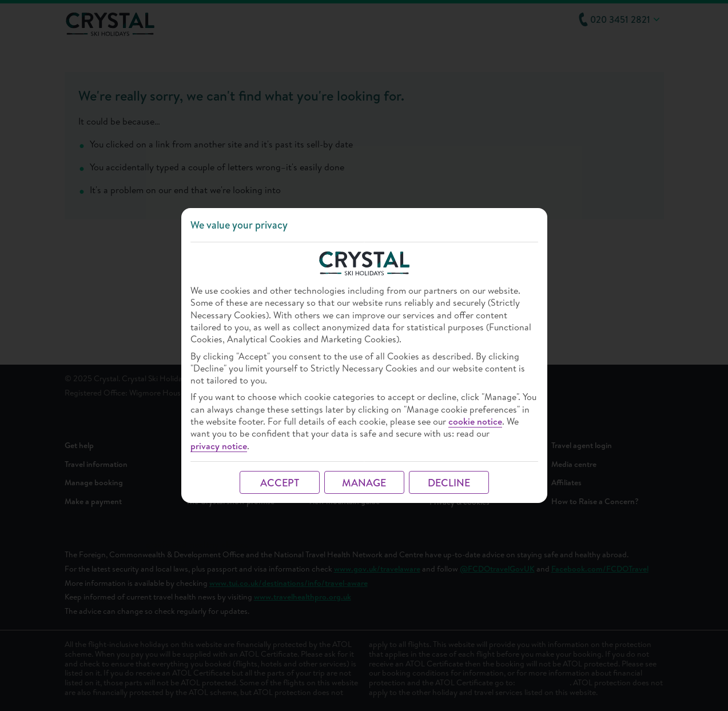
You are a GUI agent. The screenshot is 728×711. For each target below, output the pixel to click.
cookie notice (475, 422)
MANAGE (364, 483)
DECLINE (449, 483)
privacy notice (219, 446)
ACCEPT (280, 483)
